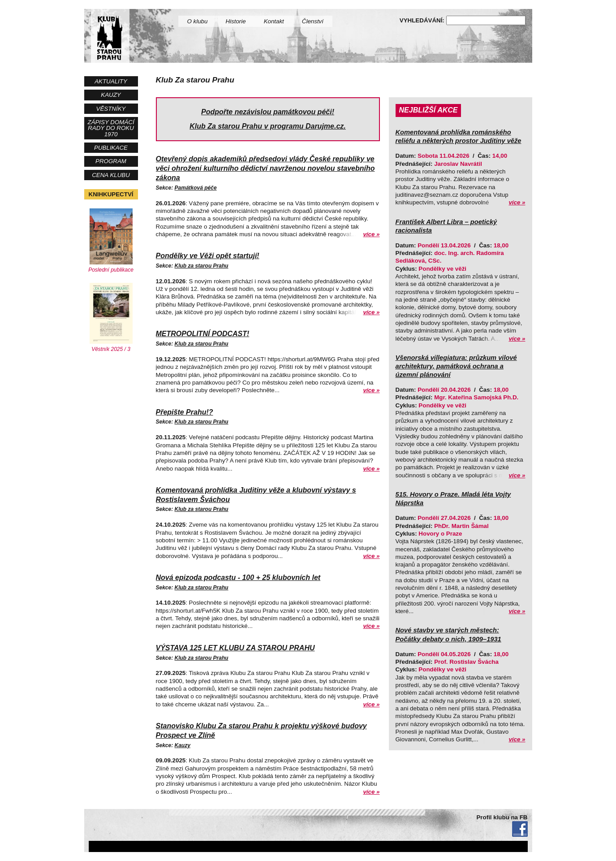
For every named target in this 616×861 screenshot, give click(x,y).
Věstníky (111, 109)
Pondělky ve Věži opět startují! (208, 256)
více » (371, 234)
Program (111, 161)
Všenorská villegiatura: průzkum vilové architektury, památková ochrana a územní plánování (456, 366)
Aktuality (111, 81)
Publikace (111, 148)
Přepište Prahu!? (185, 412)
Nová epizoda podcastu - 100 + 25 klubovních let (238, 578)
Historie (235, 21)
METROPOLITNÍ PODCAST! (203, 334)
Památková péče (196, 188)
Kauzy (111, 95)
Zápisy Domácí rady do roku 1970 (111, 128)
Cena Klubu (111, 175)
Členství (313, 21)
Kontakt (274, 21)
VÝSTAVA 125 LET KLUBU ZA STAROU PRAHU (235, 648)
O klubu (198, 21)
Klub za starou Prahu (202, 266)
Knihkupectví (111, 194)
